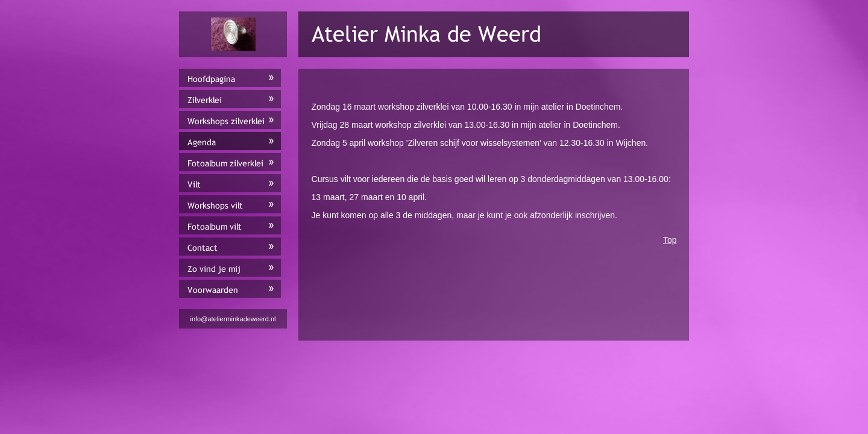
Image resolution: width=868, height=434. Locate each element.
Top (670, 240)
